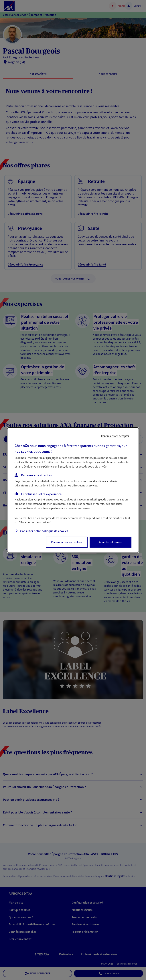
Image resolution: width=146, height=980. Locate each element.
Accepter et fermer (111, 542)
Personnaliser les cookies (67, 542)
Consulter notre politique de (44, 531)
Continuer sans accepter (115, 436)
